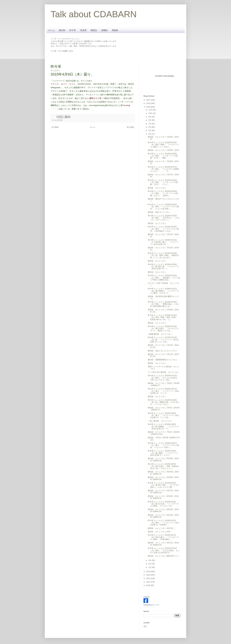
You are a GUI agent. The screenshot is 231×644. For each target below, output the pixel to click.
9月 (150, 117)
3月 (150, 560)
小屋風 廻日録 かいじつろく (160, 334)
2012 (148, 578)
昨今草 (73, 30)
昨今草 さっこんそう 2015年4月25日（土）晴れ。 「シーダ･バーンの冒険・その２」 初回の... (163, 193)
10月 (150, 113)
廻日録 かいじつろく (157, 188)
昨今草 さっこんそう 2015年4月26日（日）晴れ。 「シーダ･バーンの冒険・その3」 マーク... (163, 182)
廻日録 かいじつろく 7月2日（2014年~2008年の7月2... (164, 433)
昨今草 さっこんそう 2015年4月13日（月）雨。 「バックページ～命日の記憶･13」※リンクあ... (163, 340)
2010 (148, 585)
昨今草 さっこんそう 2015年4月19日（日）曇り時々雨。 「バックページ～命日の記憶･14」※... (163, 267)
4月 (150, 134)
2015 (148, 107)
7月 (150, 124)
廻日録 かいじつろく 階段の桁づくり (163, 556)
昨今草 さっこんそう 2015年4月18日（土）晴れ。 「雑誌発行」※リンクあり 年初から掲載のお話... (164, 278)
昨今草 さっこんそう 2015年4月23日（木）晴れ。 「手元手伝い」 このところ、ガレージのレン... (164, 218)
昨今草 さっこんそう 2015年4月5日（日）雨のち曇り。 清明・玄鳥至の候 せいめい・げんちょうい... (163, 466)
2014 (148, 572)
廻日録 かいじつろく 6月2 (159, 532)
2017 (148, 100)
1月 (150, 567)
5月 (150, 130)
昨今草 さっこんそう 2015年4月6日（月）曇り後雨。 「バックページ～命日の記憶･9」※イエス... (163, 453)
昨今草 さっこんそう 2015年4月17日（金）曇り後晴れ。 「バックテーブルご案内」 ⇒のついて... (163, 291)
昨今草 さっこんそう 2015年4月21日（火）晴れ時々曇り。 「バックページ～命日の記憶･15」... (163, 242)
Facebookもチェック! (151, 605)
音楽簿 (83, 30)
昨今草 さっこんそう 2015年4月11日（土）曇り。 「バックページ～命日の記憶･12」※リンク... (163, 391)
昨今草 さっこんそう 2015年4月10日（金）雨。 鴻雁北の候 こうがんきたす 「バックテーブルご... (164, 402)
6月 (150, 127)
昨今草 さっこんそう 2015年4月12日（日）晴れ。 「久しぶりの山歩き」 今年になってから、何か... (163, 378)
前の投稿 (130, 127)
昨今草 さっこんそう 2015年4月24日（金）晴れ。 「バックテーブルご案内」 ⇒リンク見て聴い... (163, 207)
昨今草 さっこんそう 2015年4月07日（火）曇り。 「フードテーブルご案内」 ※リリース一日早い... (163, 445)
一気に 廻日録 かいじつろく (160, 421)
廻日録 (62, 30)
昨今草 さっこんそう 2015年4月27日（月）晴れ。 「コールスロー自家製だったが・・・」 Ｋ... (163, 169)
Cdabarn (147, 597)
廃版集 (115, 30)
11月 (150, 110)
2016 (148, 103)
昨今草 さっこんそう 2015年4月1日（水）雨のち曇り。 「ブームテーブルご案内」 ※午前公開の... (163, 537)
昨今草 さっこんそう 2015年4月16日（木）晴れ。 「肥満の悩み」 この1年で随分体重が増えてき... (163, 304)
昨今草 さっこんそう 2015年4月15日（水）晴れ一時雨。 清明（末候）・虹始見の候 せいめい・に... (163, 317)
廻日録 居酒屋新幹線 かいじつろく (163, 360)
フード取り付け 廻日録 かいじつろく (163, 372)
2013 (148, 575)
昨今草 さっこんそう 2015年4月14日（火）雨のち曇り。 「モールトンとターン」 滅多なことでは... (163, 329)
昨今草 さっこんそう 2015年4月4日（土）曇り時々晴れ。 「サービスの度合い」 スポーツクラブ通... (163, 485)
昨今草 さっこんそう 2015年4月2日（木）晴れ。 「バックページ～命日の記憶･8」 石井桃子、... (163, 523)
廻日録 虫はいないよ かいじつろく (163, 351)
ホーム (51, 30)
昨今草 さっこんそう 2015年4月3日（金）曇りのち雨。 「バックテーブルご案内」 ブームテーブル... (163, 504)
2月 (150, 564)
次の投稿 (55, 127)
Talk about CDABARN (94, 14)
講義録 (104, 30)
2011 (148, 582)
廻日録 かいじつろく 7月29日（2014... (164, 150)
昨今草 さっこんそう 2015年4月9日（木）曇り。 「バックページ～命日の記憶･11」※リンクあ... (163, 415)
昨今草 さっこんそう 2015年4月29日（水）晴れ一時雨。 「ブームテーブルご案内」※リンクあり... (163, 145)
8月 (150, 120)
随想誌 (94, 30)
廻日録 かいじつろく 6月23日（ (161, 528)
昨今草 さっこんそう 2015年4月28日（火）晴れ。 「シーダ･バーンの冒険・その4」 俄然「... (163, 156)
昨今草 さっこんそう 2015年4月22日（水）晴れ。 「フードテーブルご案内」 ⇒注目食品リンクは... (163, 229)
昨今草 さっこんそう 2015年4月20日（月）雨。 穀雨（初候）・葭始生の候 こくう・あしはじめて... (163, 255)
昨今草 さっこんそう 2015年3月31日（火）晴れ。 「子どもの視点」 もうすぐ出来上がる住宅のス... (164, 550)
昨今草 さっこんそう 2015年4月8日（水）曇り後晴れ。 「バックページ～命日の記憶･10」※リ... (163, 426)
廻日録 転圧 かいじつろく (159, 212)
